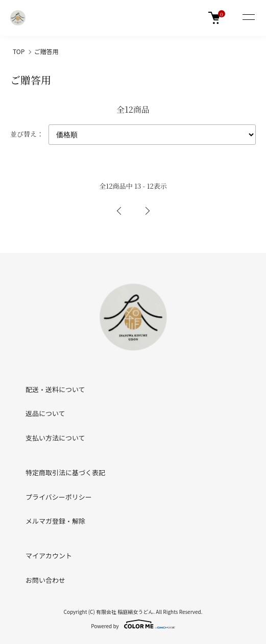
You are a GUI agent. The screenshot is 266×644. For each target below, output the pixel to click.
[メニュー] (248, 18)
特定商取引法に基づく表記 (65, 472)
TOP (19, 51)
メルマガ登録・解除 (55, 521)
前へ (119, 211)
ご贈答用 (46, 51)
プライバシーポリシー (59, 497)
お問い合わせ (45, 580)
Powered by (133, 624)
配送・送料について (55, 389)
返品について (45, 413)
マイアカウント (49, 556)
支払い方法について (55, 438)
